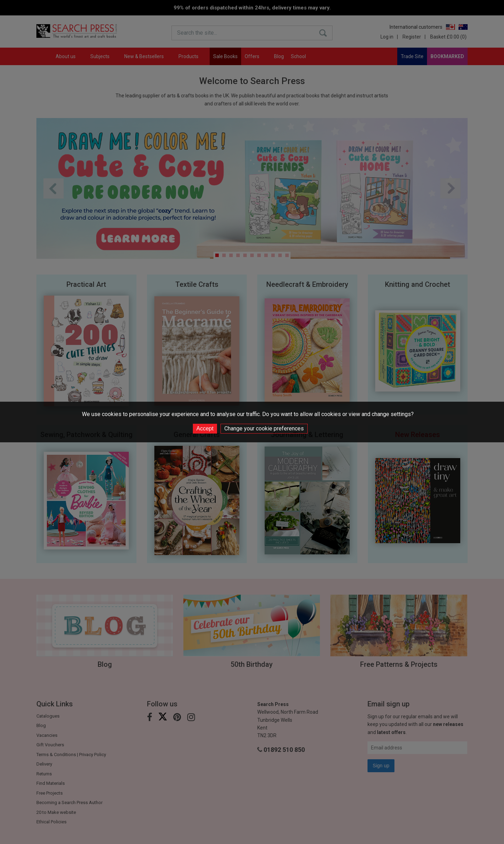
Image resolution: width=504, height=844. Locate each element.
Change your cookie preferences (264, 428)
